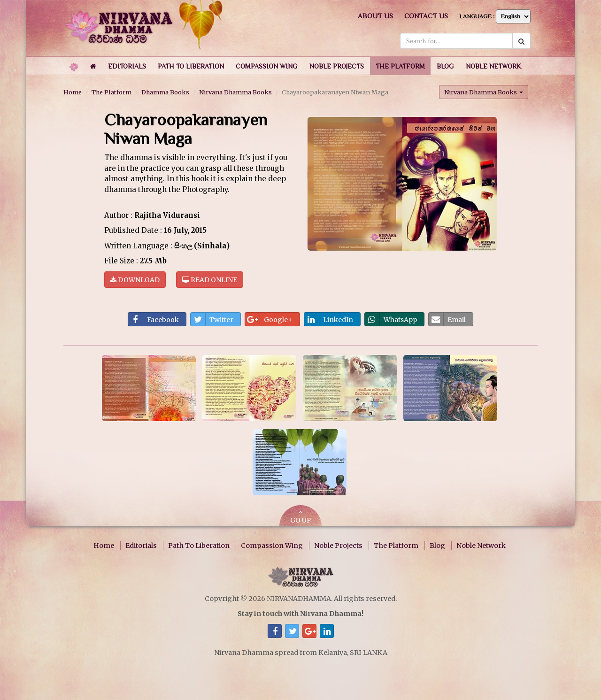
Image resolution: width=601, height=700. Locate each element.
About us (375, 16)
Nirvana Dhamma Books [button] (484, 92)
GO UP (300, 517)
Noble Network (481, 546)
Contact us (426, 16)
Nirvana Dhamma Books (235, 92)
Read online (210, 279)
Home (73, 92)
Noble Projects (338, 546)
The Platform (112, 92)
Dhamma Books (165, 92)
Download (135, 279)
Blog (437, 546)
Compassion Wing (272, 546)
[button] (127, 66)
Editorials (141, 546)
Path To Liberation (199, 546)
